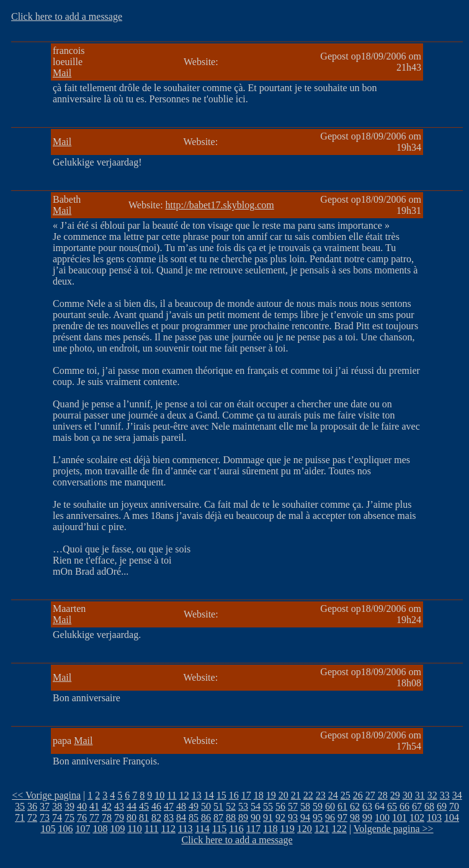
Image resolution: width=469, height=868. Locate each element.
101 (400, 817)
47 (169, 806)
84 (181, 817)
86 (206, 817)
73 (45, 817)
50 (206, 806)
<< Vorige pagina (46, 795)
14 (209, 795)
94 (305, 817)
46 (156, 806)
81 (144, 817)
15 (221, 795)
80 (132, 817)
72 (32, 817)
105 (48, 829)
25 (346, 795)
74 (57, 817)
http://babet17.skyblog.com (220, 205)
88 (231, 817)
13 (197, 795)
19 (271, 795)
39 (69, 806)
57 (293, 806)
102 (417, 817)
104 (452, 817)
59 (318, 806)
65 (392, 806)
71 (20, 817)
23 (321, 795)
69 (442, 806)
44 (132, 806)
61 (342, 806)
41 (94, 806)
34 (457, 795)
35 (20, 806)
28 (383, 795)
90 (256, 817)
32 (432, 795)
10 (159, 795)
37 (45, 806)
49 (194, 806)
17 (246, 795)
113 (185, 829)
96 (330, 817)
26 (358, 795)
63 (367, 806)
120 (305, 829)
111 (152, 829)
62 (355, 806)
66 (404, 806)
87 (218, 817)
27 (370, 795)
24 (333, 795)
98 (355, 817)
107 (83, 829)
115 (219, 829)
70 (454, 806)
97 (342, 817)
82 (156, 817)
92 (280, 817)
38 (57, 806)
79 (119, 817)
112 (168, 829)
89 (243, 817)
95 (318, 817)
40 (82, 806)
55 (268, 806)
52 (231, 806)
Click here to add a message (67, 16)
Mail (62, 73)
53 (243, 806)
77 (94, 817)
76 (82, 817)
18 (259, 795)
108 (100, 829)
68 (429, 806)
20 (284, 795)
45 (144, 806)
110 (134, 829)
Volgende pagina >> (394, 829)
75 (69, 817)
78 (107, 817)
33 (445, 795)
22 (308, 795)
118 (270, 829)
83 (169, 817)
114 (202, 829)
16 (234, 795)
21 (296, 795)
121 (322, 829)
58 (305, 806)
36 (32, 806)
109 (117, 829)
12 (184, 795)
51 (218, 806)
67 (417, 806)
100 (382, 817)
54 (256, 806)
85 (194, 817)
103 (434, 817)
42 (107, 806)
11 (172, 795)
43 (119, 806)
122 (339, 829)
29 (395, 795)
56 (280, 806)
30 (408, 795)
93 (293, 817)
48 (181, 806)
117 (253, 829)
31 (420, 795)
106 (65, 829)
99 (367, 817)
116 (236, 829)
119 (287, 829)
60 (330, 806)
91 (268, 817)
